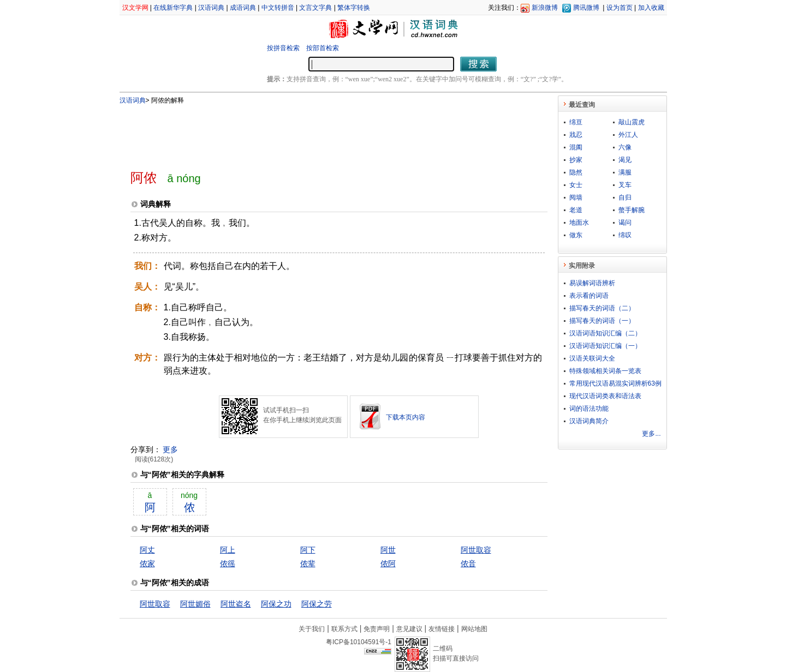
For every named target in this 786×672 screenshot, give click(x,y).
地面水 (579, 223)
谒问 (625, 223)
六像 (625, 147)
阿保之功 (276, 604)
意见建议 (409, 629)
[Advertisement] (321, 133)
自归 (625, 197)
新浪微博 (545, 8)
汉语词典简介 (589, 421)
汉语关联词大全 (592, 358)
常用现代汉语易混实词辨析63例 (615, 383)
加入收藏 (651, 8)
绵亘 (576, 122)
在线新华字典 (173, 8)
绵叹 (625, 235)
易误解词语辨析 (592, 283)
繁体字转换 (354, 8)
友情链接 (442, 629)
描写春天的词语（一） (602, 321)
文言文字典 (315, 8)
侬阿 (388, 563)
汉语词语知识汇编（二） (605, 333)
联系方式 (344, 629)
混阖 (576, 147)
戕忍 (576, 135)
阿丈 (147, 550)
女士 (576, 185)
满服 (625, 172)
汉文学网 (135, 8)
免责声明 (377, 629)
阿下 (308, 550)
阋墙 (576, 197)
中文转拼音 (278, 8)
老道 (576, 210)
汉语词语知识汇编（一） (605, 346)
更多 (170, 449)
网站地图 (474, 629)
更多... (651, 434)
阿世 (388, 550)
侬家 (147, 563)
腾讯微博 (586, 8)
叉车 (625, 185)
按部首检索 (323, 48)
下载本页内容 (406, 417)
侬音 (468, 563)
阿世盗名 (236, 604)
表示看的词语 (589, 296)
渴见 (625, 160)
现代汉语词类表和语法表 (605, 396)
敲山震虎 (632, 122)
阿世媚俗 (195, 604)
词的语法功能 (589, 409)
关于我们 (312, 629)
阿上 (228, 550)
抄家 (576, 160)
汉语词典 (211, 8)
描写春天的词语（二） (602, 308)
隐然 (576, 172)
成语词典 (243, 8)
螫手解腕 (632, 210)
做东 (576, 235)
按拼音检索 (283, 48)
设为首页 (620, 8)
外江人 (628, 135)
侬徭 (228, 563)
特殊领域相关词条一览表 (605, 371)
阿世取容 (476, 550)
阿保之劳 (317, 604)
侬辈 (308, 563)
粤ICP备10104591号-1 (359, 642)
